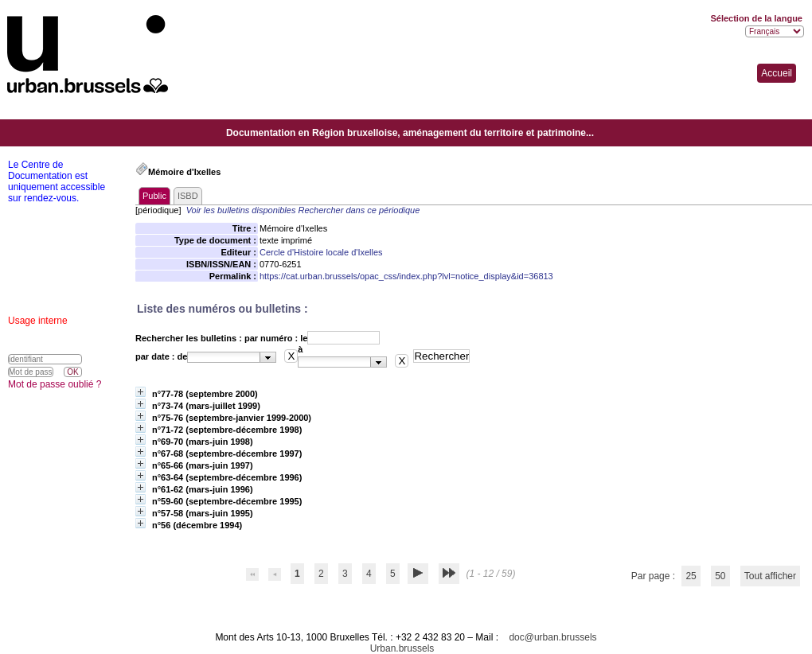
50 (720, 576)
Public (154, 196)
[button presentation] (268, 357)
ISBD (188, 196)
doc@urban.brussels (552, 637)
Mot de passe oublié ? (55, 384)
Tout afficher (770, 576)
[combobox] (232, 357)
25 (691, 576)
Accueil (777, 73)
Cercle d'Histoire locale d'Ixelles (321, 252)
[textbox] (224, 357)
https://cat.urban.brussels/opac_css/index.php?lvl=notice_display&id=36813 (406, 276)
